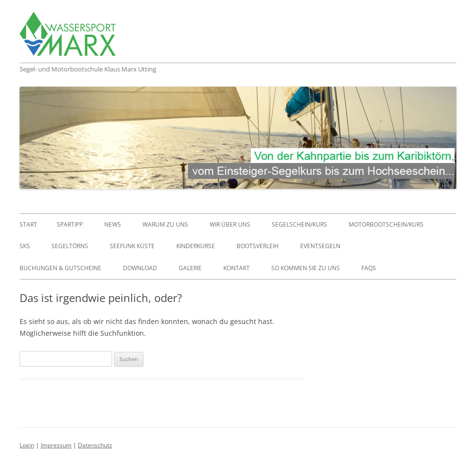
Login (27, 445)
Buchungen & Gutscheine (60, 268)
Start (28, 224)
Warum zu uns (165, 224)
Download (140, 268)
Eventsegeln (320, 246)
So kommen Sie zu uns (306, 268)
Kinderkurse (196, 246)
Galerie (190, 268)
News (113, 224)
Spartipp (70, 224)
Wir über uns (230, 224)
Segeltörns (70, 246)
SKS (25, 246)
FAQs (369, 268)
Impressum (56, 445)
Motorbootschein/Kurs (386, 224)
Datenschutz (95, 445)
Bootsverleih (258, 246)
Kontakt (237, 268)
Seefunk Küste (132, 246)
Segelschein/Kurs (299, 224)
